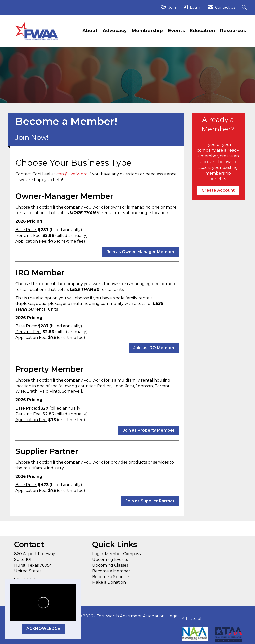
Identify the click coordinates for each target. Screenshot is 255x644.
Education (202, 31)
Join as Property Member (149, 430)
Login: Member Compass (116, 554)
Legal (173, 616)
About (90, 31)
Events (176, 31)
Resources (233, 31)
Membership (147, 31)
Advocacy (115, 31)
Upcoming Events (110, 559)
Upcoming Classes (110, 565)
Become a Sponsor (111, 577)
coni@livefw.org (72, 174)
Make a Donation (109, 582)
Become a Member (111, 571)
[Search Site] (245, 8)
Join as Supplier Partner (150, 501)
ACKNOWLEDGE (43, 628)
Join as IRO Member (154, 348)
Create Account (218, 190)
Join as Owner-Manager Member (141, 252)
